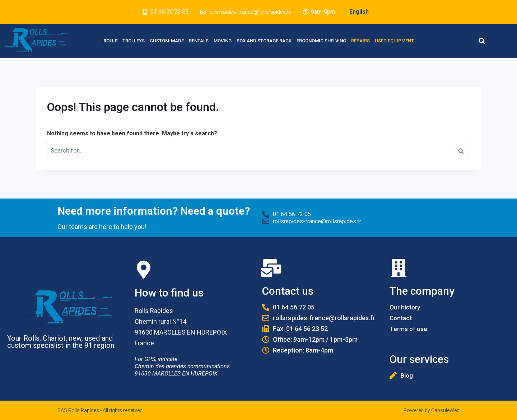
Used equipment (394, 41)
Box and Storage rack (264, 41)
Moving (223, 41)
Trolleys (134, 41)
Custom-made (167, 41)
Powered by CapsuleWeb (432, 410)
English (362, 12)
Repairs (360, 41)
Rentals (199, 41)
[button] (482, 41)
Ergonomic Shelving (321, 41)
